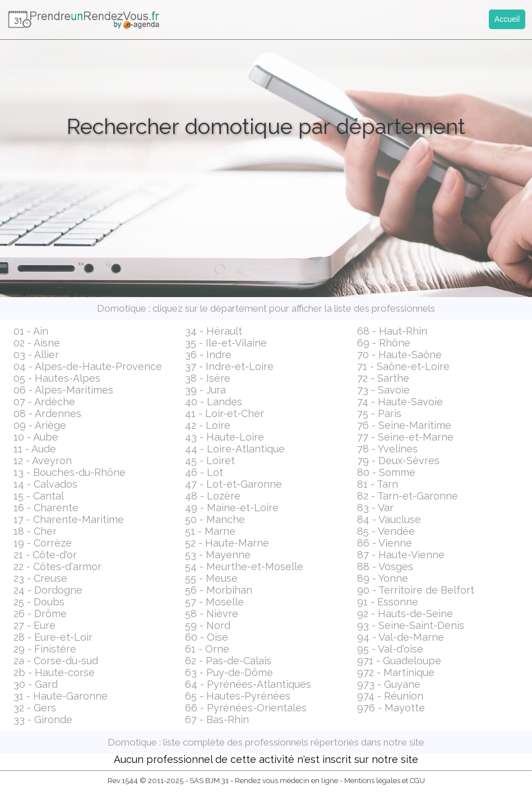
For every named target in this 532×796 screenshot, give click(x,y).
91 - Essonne (388, 602)
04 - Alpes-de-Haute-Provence (88, 366)
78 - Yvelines (387, 449)
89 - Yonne (383, 578)
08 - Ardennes (47, 413)
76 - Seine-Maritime (404, 425)
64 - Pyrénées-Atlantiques (248, 684)
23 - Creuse (40, 578)
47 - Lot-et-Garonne (233, 484)
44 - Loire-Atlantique (235, 449)
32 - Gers (35, 708)
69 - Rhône (384, 343)
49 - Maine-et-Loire (232, 508)
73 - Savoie (383, 390)
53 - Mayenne (218, 555)
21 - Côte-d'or (45, 555)
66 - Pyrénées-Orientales (246, 708)
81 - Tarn (378, 484)
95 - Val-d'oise (390, 649)
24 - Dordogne (48, 590)
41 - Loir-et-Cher (225, 413)
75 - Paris (379, 413)
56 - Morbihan (219, 590)
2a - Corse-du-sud (56, 661)
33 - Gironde (43, 719)
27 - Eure (34, 625)
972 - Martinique (396, 672)
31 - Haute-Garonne (61, 696)
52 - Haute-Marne (227, 543)
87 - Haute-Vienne (401, 555)
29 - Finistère (45, 649)
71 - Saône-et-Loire (403, 366)
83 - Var (375, 508)
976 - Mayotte (391, 708)
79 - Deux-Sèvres (398, 461)
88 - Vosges (385, 566)
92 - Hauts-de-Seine (405, 614)
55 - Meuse (211, 578)
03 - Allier (36, 355)
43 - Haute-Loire (225, 437)
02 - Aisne (37, 343)
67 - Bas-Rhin (217, 719)
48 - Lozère (213, 496)
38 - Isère (208, 378)
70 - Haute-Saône (399, 355)
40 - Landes (214, 402)
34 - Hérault (214, 331)
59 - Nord (208, 625)
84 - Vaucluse (389, 519)
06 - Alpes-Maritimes (63, 390)
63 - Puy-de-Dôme (229, 672)
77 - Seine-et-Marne (405, 437)
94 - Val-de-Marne (401, 637)
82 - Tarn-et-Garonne (408, 496)
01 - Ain (31, 331)
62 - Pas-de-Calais (228, 661)
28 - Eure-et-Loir (53, 637)
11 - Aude (35, 449)
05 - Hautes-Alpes (57, 378)
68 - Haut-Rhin (392, 331)
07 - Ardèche (44, 402)
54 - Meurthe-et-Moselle (244, 566)
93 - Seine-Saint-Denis (411, 625)
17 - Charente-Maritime (69, 519)
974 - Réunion (390, 696)
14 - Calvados (45, 484)
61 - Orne (207, 649)
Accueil (507, 19)
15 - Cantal (39, 496)
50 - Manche (215, 519)
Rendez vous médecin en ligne (286, 781)
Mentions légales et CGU (385, 781)
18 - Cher (35, 531)
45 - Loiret (210, 461)
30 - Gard (36, 684)
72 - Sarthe (383, 378)
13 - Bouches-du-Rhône (70, 472)
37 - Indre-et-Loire (229, 366)
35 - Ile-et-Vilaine (226, 343)
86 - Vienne (385, 543)
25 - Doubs (39, 602)
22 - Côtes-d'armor (57, 566)
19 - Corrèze (43, 543)
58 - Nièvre (212, 614)
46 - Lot (204, 472)
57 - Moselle (214, 602)
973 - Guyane (389, 684)
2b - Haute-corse (54, 672)
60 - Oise (207, 637)
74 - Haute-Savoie (400, 402)
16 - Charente (46, 508)
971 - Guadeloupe (399, 661)
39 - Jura (205, 390)
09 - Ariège (40, 425)
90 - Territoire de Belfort (416, 590)
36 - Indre (208, 355)
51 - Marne (210, 531)
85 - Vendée (386, 531)
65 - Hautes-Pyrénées (238, 696)
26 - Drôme (40, 614)
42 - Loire (208, 425)
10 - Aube (36, 437)
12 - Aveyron (43, 461)
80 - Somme (386, 472)
